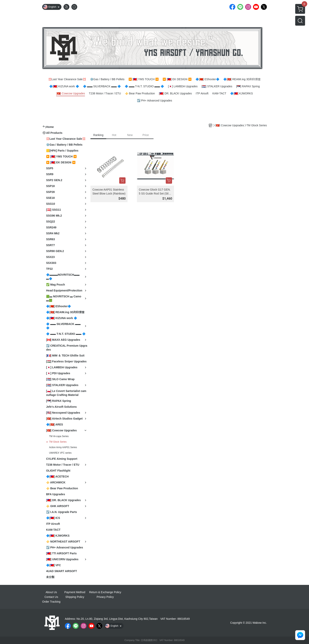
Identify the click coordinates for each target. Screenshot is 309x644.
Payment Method (75, 592)
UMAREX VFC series (60, 453)
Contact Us (51, 597)
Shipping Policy (75, 597)
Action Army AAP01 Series (63, 447)
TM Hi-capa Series (59, 436)
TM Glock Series (58, 442)
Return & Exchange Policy (105, 592)
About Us (51, 592)
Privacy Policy (105, 597)
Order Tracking (51, 602)
